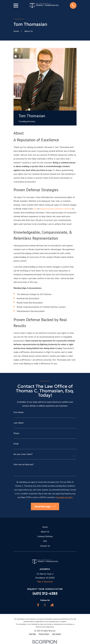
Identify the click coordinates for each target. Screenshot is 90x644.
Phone (16, 433)
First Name (19, 412)
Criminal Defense (45, 536)
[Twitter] (45, 605)
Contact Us (45, 546)
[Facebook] (38, 605)
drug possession (47, 209)
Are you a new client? (23, 454)
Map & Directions (45, 582)
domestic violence (63, 209)
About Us (45, 532)
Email (16, 444)
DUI (35, 209)
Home (45, 527)
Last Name (19, 423)
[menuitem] (32, 634)
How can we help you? (24, 464)
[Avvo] (52, 605)
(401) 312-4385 (45, 594)
